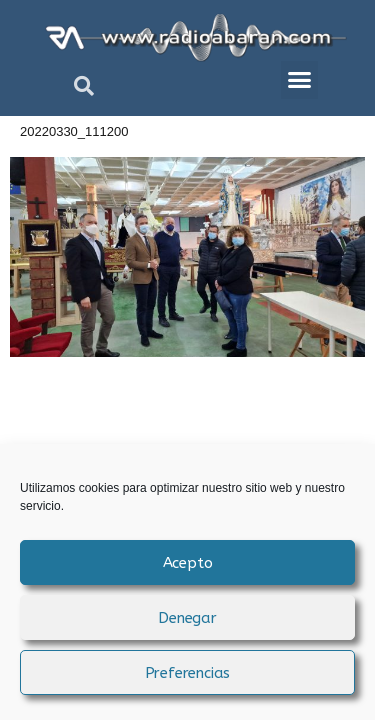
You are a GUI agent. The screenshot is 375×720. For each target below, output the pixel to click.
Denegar (187, 618)
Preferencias (188, 673)
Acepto (188, 563)
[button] (84, 86)
